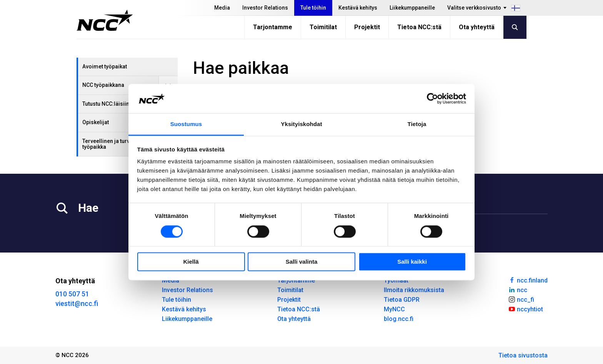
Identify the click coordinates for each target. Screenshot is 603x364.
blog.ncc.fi (399, 319)
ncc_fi (521, 299)
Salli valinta (302, 262)
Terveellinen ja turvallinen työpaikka (114, 144)
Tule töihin (313, 8)
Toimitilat (323, 27)
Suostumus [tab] (186, 124)
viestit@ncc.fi (77, 303)
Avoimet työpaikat (105, 66)
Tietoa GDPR (402, 300)
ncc (518, 289)
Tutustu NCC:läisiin (106, 104)
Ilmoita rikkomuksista (414, 290)
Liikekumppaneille (412, 8)
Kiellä (191, 262)
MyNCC (394, 309)
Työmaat (396, 280)
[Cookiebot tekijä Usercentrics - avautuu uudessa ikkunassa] (432, 98)
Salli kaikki (412, 262)
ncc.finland (528, 280)
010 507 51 (72, 294)
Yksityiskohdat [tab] (301, 124)
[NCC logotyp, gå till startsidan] (105, 20)
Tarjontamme (273, 27)
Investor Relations (265, 8)
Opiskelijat (96, 122)
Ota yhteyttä (477, 27)
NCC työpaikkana (103, 85)
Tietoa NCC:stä (419, 27)
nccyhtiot (526, 309)
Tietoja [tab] (417, 124)
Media (222, 8)
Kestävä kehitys (358, 8)
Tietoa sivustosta (523, 355)
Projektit (367, 27)
